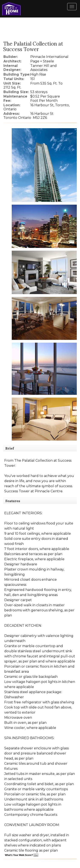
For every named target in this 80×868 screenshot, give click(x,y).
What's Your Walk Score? (22, 855)
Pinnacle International (49, 57)
